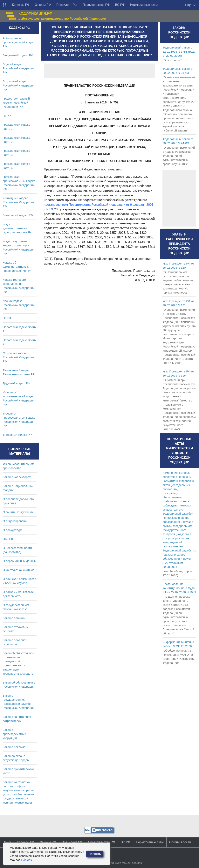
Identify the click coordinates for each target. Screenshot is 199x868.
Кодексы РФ (21, 5)
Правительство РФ (96, 5)
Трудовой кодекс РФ (16, 383)
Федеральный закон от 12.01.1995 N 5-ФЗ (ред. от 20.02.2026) (179, 52)
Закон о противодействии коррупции (14, 734)
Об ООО (8, 539)
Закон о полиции (14, 618)
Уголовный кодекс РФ (17, 435)
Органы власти (180, 842)
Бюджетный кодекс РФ (18, 55)
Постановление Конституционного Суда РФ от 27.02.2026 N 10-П (179, 588)
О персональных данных (20, 561)
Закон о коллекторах (17, 477)
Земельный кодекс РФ (18, 215)
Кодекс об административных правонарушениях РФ (17, 267)
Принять (95, 854)
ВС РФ (120, 5)
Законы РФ (43, 5)
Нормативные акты (144, 5)
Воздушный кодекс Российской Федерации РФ (19, 85)
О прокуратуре (13, 530)
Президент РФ (67, 5)
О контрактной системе (19, 570)
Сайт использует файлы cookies (120, 863)
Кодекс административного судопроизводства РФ (17, 228)
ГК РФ (7, 116)
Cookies (26, 860)
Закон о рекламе (14, 747)
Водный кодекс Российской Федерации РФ (19, 68)
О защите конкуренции (18, 512)
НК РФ (7, 318)
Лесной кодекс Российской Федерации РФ (19, 305)
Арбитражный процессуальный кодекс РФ (19, 42)
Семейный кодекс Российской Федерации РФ (19, 357)
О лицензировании (15, 521)
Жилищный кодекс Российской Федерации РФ (19, 202)
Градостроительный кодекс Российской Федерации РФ (16, 103)
